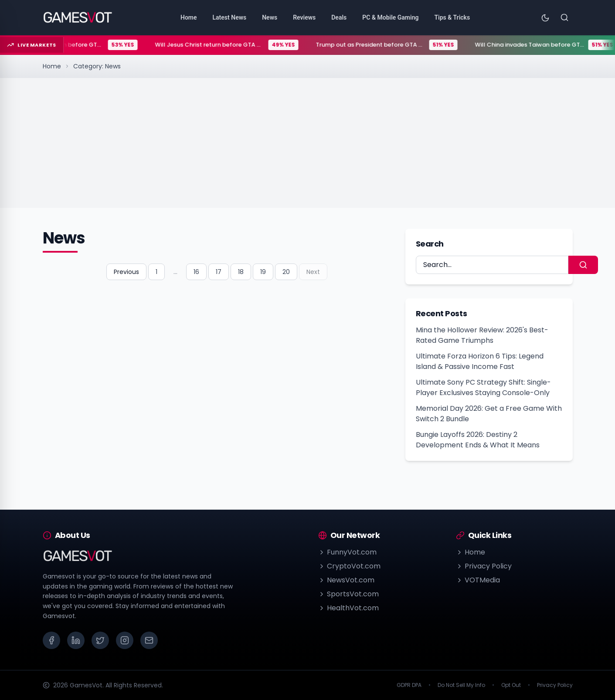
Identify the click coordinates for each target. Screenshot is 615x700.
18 (241, 272)
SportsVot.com (348, 594)
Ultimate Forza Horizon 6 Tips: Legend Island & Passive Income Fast (480, 361)
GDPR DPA (409, 685)
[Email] (149, 640)
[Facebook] (51, 640)
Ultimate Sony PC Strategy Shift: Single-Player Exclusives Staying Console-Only (483, 387)
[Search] (564, 17)
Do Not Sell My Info (461, 685)
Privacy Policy (484, 566)
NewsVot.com (346, 580)
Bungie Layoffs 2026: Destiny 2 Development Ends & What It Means (478, 440)
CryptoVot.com (349, 566)
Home (52, 66)
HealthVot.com (348, 608)
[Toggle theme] (545, 17)
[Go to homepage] (78, 17)
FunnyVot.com (347, 552)
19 (263, 272)
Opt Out (511, 685)
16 (196, 272)
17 (219, 272)
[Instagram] (125, 640)
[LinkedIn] (76, 640)
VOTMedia (478, 580)
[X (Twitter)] (100, 640)
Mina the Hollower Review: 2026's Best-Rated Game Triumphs (482, 335)
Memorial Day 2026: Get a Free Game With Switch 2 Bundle (489, 414)
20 (286, 272)
